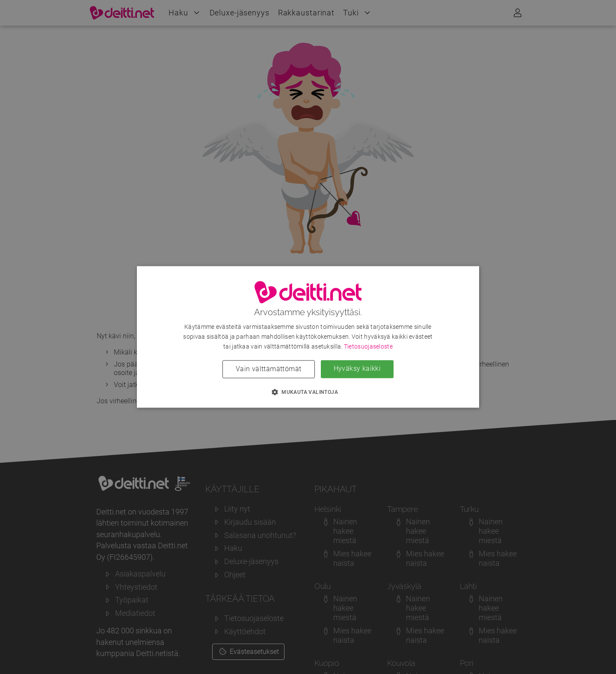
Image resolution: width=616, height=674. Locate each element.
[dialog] (308, 337)
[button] (308, 392)
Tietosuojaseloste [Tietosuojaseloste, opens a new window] (368, 347)
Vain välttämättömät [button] (269, 369)
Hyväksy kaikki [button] (357, 369)
